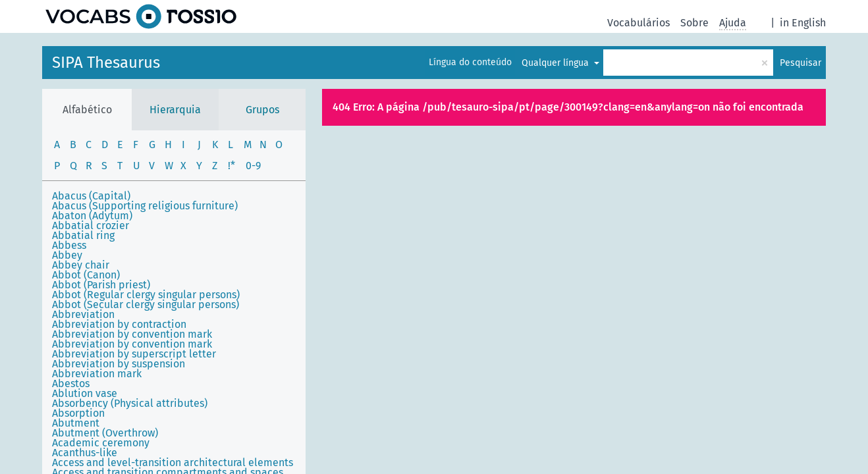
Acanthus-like (85, 453)
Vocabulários (638, 23)
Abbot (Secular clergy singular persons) (146, 304)
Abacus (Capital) (91, 196)
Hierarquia (175, 110)
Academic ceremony (101, 443)
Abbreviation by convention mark (132, 334)
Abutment (76, 423)
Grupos (262, 110)
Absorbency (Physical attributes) (130, 403)
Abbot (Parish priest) (101, 285)
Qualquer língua (556, 63)
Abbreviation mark (97, 374)
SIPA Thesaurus (106, 63)
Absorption (78, 413)
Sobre (694, 23)
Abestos (71, 383)
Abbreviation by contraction (119, 324)
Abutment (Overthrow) (105, 433)
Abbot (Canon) (86, 275)
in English (803, 23)
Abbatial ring (83, 235)
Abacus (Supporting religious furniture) (145, 206)
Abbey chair (81, 265)
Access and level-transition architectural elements (173, 462)
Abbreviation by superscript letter (134, 354)
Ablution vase (85, 393)
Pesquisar (800, 63)
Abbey (67, 255)
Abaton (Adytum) (92, 216)
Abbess (69, 245)
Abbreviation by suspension (119, 364)
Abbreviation (83, 314)
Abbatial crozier (91, 225)
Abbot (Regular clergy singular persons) (146, 295)
